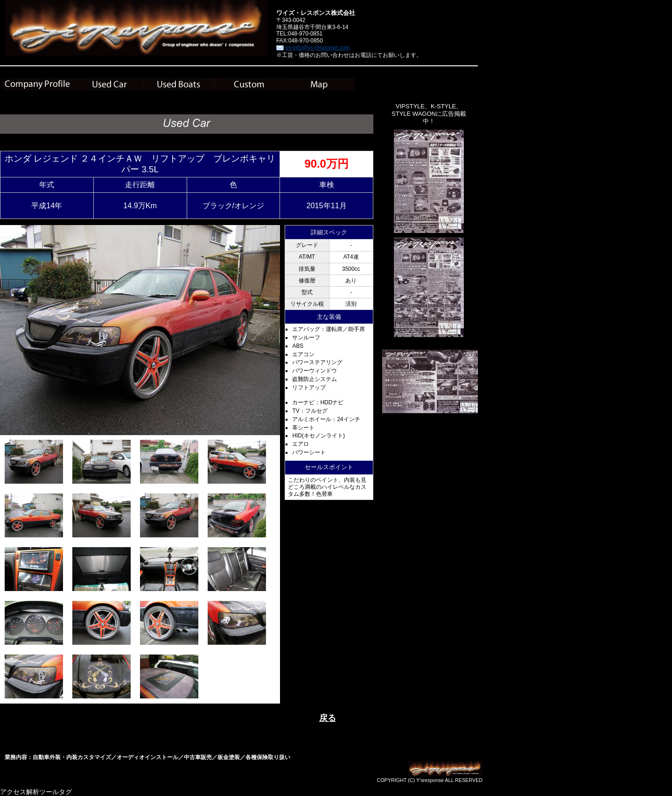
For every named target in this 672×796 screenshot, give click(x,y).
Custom (249, 84)
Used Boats (178, 84)
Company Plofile (38, 84)
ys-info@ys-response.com (318, 48)
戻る (328, 718)
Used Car (108, 84)
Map (319, 84)
